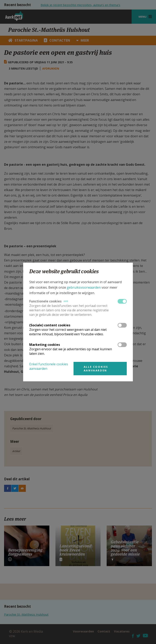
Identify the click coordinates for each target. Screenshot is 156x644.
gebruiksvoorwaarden (84, 287)
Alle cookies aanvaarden (96, 369)
